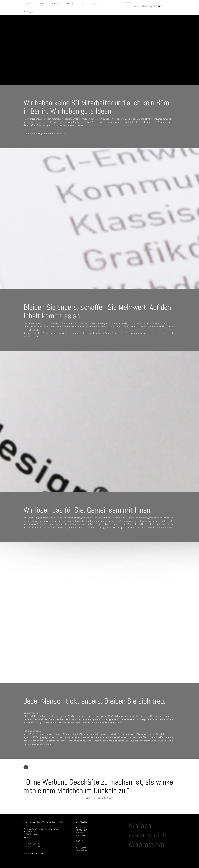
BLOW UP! (81, 835)
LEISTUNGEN (82, 830)
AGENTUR (81, 827)
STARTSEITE (82, 822)
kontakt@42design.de (33, 853)
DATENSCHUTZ (83, 850)
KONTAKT (81, 841)
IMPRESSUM (82, 848)
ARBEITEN (81, 833)
